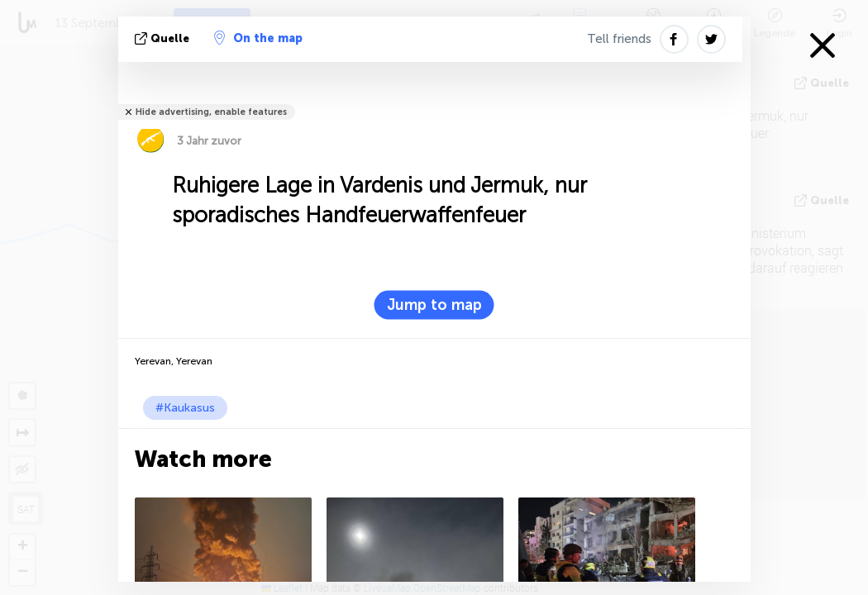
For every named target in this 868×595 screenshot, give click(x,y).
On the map (258, 38)
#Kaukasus (185, 408)
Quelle (164, 38)
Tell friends (619, 39)
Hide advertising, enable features (211, 112)
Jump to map (434, 305)
